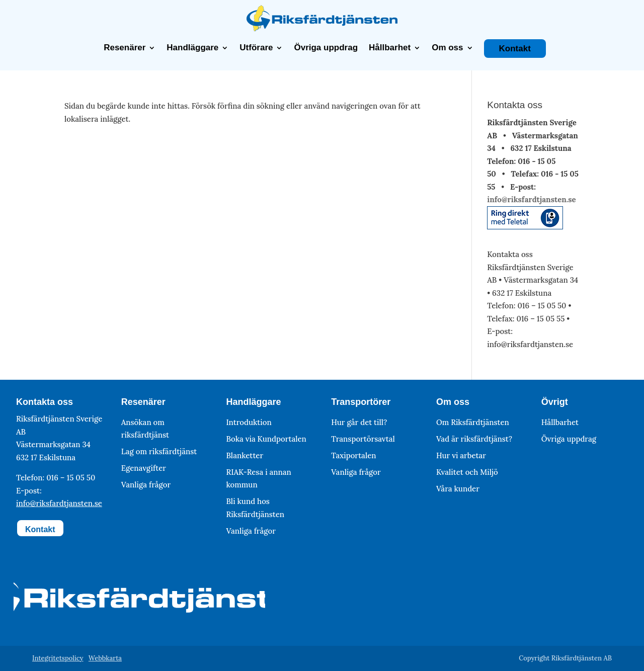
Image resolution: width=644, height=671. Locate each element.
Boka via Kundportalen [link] (266, 439)
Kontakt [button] (40, 529)
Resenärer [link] (125, 48)
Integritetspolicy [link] (58, 658)
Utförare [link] (256, 48)
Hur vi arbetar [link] (461, 455)
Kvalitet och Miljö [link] (467, 472)
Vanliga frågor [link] (146, 485)
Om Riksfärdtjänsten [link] (473, 422)
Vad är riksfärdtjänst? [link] (474, 439)
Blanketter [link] (245, 455)
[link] (322, 28)
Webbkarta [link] (105, 658)
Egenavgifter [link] (144, 468)
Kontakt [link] (515, 49)
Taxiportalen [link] (353, 455)
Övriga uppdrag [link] (326, 48)
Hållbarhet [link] (390, 48)
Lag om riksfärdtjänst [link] (159, 451)
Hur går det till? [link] (359, 422)
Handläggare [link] (192, 48)
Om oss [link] (447, 48)
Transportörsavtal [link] (363, 439)
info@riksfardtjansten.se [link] (531, 199)
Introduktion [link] (249, 422)
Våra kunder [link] (458, 489)
